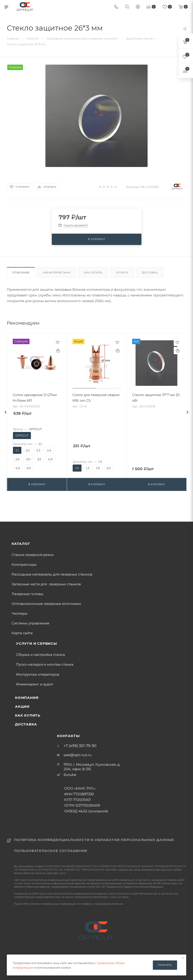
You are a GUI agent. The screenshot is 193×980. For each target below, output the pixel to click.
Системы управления (30, 623)
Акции (22, 706)
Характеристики (57, 273)
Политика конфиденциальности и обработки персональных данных (94, 840)
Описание (21, 273)
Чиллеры (20, 613)
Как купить (93, 273)
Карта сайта (22, 633)
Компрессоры (24, 565)
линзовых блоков (70, 289)
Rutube (70, 775)
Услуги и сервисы (37, 643)
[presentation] (6, 412)
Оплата (122, 273)
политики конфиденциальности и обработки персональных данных (99, 866)
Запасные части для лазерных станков (46, 584)
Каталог (21, 544)
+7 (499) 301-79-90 (80, 746)
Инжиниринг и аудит (35, 684)
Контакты (68, 736)
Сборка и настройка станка (41, 655)
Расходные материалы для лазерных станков (52, 574)
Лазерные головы (27, 594)
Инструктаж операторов (38, 674)
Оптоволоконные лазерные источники (46, 604)
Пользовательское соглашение (51, 851)
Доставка (150, 273)
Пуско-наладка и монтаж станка (45, 664)
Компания (27, 698)
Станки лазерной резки (33, 555)
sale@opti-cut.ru (78, 755)
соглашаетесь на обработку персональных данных (77, 870)
